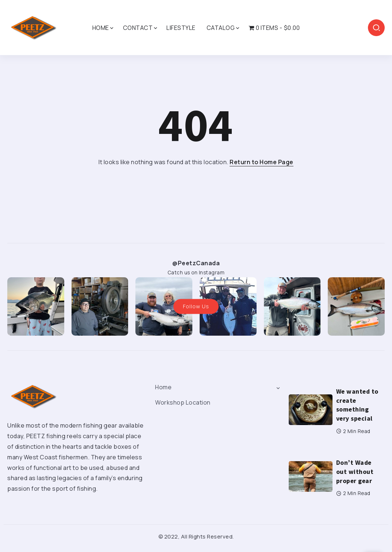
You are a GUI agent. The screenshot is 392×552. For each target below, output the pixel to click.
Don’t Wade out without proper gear (355, 472)
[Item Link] (311, 410)
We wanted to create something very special (357, 405)
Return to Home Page (262, 162)
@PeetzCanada (196, 263)
